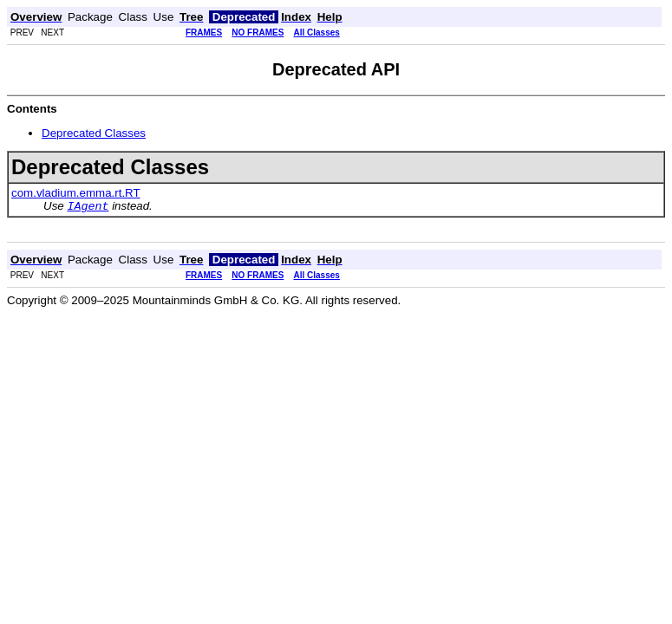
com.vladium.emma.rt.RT (76, 193)
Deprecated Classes (94, 133)
